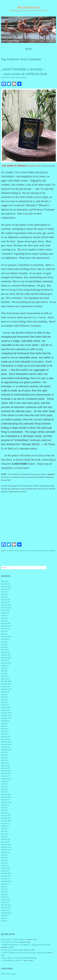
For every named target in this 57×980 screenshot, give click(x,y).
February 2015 (6, 839)
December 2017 (6, 771)
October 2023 (5, 629)
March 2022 (5, 650)
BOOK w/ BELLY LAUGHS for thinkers (14, 958)
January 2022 (5, 652)
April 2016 (4, 810)
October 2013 (5, 879)
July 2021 (4, 668)
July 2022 (4, 642)
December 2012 (6, 905)
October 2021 (5, 660)
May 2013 (4, 892)
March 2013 (5, 897)
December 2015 (6, 818)
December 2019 (6, 713)
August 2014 (5, 852)
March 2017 (5, 792)
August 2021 (5, 666)
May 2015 (4, 834)
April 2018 (4, 760)
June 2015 (4, 831)
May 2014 (4, 860)
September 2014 (6, 850)
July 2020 (4, 694)
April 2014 (4, 863)
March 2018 (5, 763)
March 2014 (5, 866)
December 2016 (6, 794)
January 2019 (5, 739)
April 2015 (4, 837)
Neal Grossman (36, 551)
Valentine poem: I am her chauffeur (12, 950)
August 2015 (5, 826)
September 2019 (6, 718)
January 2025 (5, 602)
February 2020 (6, 708)
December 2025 (6, 587)
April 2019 (4, 731)
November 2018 (6, 744)
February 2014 (6, 868)
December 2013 (6, 873)
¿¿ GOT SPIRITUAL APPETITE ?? (12, 961)
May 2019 (4, 729)
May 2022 (4, 647)
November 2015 (6, 821)
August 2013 (5, 884)
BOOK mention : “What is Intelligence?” (14, 939)
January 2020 (5, 710)
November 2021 (6, 658)
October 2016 (5, 800)
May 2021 (4, 673)
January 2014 (5, 871)
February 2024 (6, 623)
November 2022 (6, 637)
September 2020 (6, 689)
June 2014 (4, 858)
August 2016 (5, 805)
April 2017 (4, 789)
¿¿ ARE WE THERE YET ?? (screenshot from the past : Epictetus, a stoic (24, 953)
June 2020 (4, 697)
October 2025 (5, 589)
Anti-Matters (10, 551)
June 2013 (4, 889)
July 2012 (4, 918)
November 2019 (6, 716)
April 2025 (4, 597)
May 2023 (4, 634)
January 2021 (5, 679)
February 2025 (6, 600)
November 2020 (6, 684)
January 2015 (5, 842)
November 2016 (6, 797)
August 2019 (5, 721)
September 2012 (6, 913)
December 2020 (6, 681)
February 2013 (6, 900)
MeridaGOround (29, 7)
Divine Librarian (20, 551)
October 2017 (5, 776)
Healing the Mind (34, 166)
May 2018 (4, 758)
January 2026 (5, 584)
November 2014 (6, 847)
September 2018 (6, 750)
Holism (29, 551)
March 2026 (5, 581)
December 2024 (6, 605)
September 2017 (6, 779)
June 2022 (4, 644)
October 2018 (5, 747)
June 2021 (4, 671)
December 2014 (6, 844)
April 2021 (4, 676)
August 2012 (5, 916)
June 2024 (4, 618)
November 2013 (6, 876)
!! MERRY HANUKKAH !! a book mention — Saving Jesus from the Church (26, 945)
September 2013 (6, 881)
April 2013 (4, 894)
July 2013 (4, 887)
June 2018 (4, 755)
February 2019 (6, 737)
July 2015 (4, 829)
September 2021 (6, 663)
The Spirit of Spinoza (49, 551)
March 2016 (5, 813)
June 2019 (4, 726)
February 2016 (6, 816)
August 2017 (5, 781)
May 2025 (4, 594)
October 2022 (5, 639)
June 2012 (4, 921)
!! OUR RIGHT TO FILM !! (10, 942)
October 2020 (5, 687)
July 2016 (4, 808)
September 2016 (6, 802)
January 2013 (5, 902)
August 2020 (5, 692)
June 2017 (4, 784)
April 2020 (4, 702)
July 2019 (4, 723)
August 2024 (5, 613)
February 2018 (6, 766)
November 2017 (6, 773)
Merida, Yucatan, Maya (8, 974)
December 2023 (6, 626)
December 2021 (6, 655)
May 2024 (4, 621)
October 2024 (5, 610)
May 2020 (4, 700)
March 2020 (5, 705)
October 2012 (5, 910)
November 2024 (6, 608)
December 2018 (6, 742)
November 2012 (6, 908)
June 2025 (4, 592)
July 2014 (4, 855)
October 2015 (5, 823)
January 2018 (5, 768)
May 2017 (4, 787)
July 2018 (4, 752)
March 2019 (5, 734)
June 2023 (4, 631)
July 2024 (4, 616)
